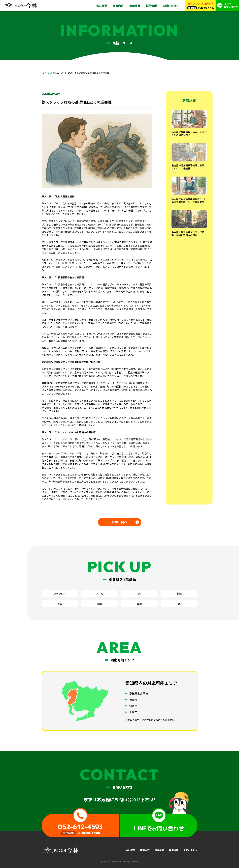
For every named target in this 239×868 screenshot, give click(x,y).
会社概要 (102, 6)
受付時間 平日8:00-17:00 (80, 823)
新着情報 (135, 6)
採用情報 (151, 6)
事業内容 (118, 6)
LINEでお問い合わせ (159, 823)
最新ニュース (57, 73)
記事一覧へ (120, 522)
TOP (44, 73)
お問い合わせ (171, 6)
